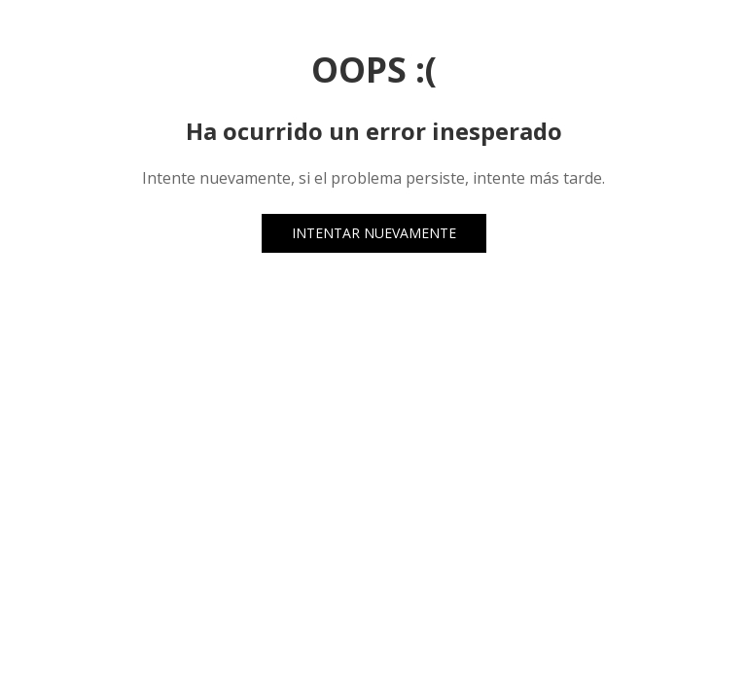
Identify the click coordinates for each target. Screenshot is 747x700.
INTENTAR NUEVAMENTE (374, 233)
